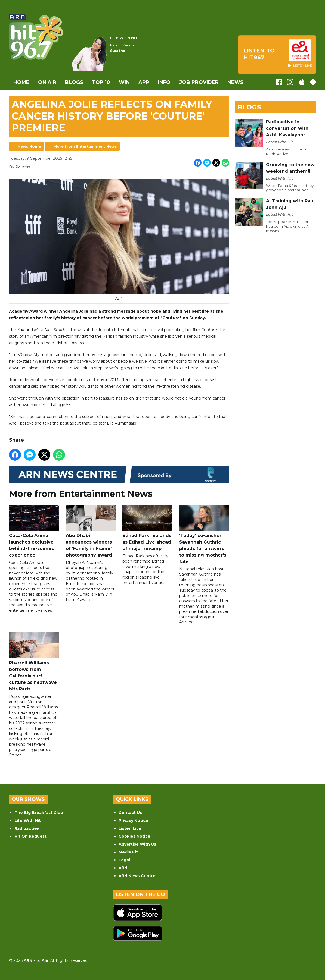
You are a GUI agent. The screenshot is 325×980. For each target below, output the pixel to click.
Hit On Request (30, 836)
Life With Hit (28, 821)
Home (21, 82)
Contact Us (130, 813)
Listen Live (130, 828)
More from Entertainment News (85, 146)
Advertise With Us (137, 844)
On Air (47, 82)
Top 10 (101, 82)
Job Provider (199, 82)
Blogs (74, 82)
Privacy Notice (133, 821)
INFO (164, 82)
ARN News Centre (137, 876)
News (235, 82)
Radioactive (27, 828)
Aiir (45, 960)
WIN (124, 82)
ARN (123, 868)
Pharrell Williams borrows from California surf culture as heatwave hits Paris (34, 662)
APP (144, 82)
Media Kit (128, 852)
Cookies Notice (134, 836)
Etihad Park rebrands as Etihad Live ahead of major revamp (147, 528)
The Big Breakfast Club (39, 813)
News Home (29, 146)
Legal (124, 860)
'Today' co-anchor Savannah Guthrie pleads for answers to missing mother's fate (204, 534)
